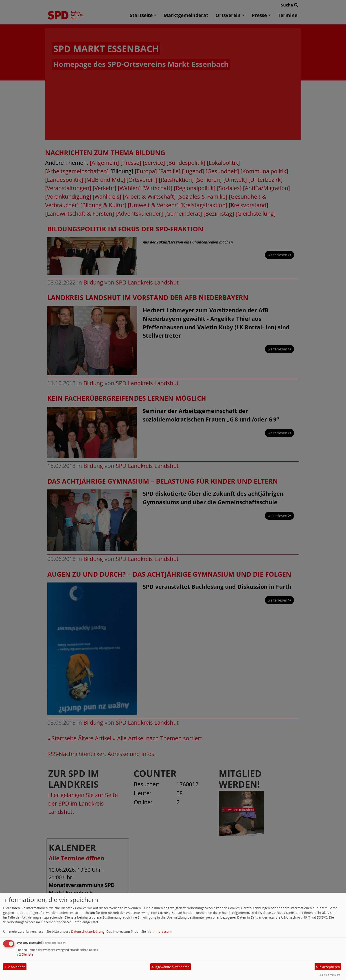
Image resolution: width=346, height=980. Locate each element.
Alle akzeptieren (328, 967)
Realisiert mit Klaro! (330, 975)
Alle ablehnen (15, 967)
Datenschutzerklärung (88, 931)
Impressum (163, 931)
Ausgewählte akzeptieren (171, 967)
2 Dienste (25, 954)
